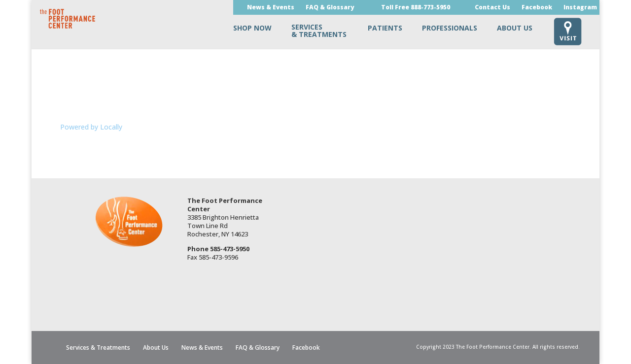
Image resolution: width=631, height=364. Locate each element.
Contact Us (492, 8)
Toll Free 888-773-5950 (416, 8)
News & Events (271, 8)
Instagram (580, 8)
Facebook (537, 8)
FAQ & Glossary (330, 8)
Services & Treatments (98, 347)
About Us (156, 347)
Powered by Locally (91, 127)
